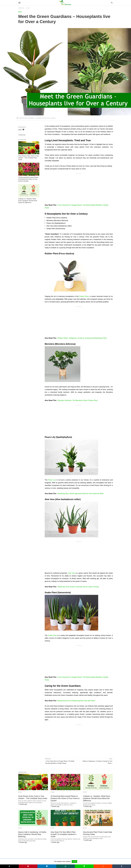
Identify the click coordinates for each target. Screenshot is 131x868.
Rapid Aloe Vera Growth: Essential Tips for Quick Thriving (78, 587)
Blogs (20, 12)
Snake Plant (52, 635)
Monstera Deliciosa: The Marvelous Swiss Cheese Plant (78, 400)
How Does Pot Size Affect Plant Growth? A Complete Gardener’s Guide (63, 834)
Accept (74, 862)
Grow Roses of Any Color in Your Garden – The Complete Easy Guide (29, 158)
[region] (79, 189)
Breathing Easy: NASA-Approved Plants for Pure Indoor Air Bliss (81, 494)
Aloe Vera (72, 573)
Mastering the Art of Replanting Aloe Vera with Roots (76, 701)
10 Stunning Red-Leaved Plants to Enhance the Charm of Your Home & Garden (28, 179)
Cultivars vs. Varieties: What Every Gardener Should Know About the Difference (28, 201)
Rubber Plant (84, 296)
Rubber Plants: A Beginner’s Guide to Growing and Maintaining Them (82, 338)
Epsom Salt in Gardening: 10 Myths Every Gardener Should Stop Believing (32, 834)
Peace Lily (52, 480)
